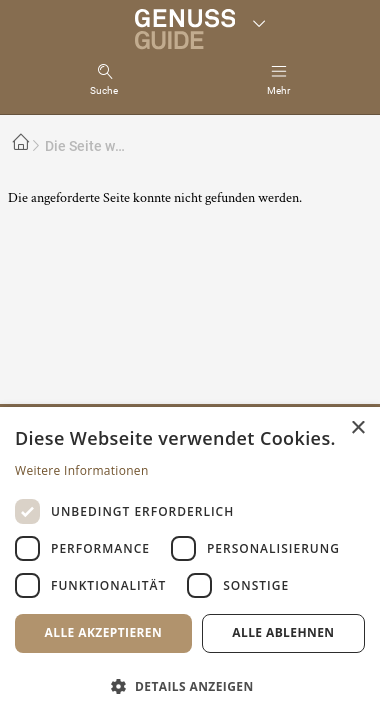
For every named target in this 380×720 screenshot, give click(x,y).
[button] (190, 685)
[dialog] (190, 563)
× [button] (357, 428)
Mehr (278, 90)
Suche (104, 90)
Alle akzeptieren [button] (104, 632)
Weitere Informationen (82, 470)
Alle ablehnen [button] (283, 632)
